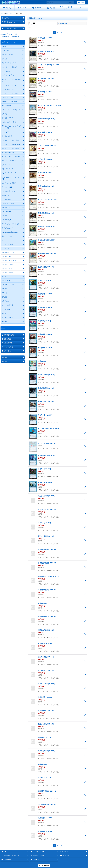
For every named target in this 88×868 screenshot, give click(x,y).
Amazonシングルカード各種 (10, 36)
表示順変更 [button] (63, 23)
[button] (81, 8)
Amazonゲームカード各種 (9, 34)
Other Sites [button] (44, 866)
